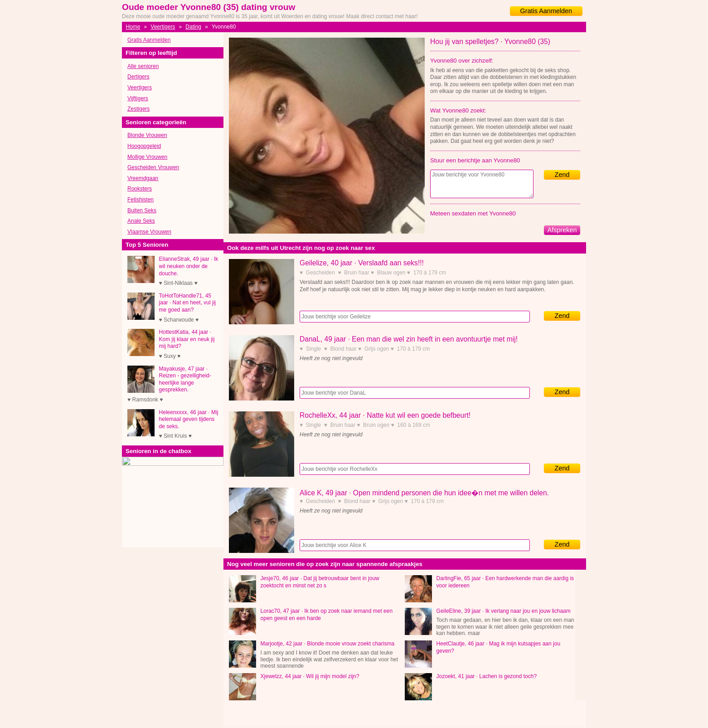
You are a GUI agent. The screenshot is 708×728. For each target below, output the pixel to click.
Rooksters (140, 189)
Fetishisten (141, 200)
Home (133, 27)
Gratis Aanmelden (546, 11)
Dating (193, 27)
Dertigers (138, 77)
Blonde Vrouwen (147, 135)
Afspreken (562, 230)
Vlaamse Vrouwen (149, 232)
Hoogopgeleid (144, 146)
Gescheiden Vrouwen (153, 167)
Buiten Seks (142, 210)
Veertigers (163, 27)
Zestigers (138, 109)
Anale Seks (141, 221)
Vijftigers (138, 98)
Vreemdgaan (143, 178)
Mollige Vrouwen (147, 157)
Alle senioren (143, 66)
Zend (562, 175)
